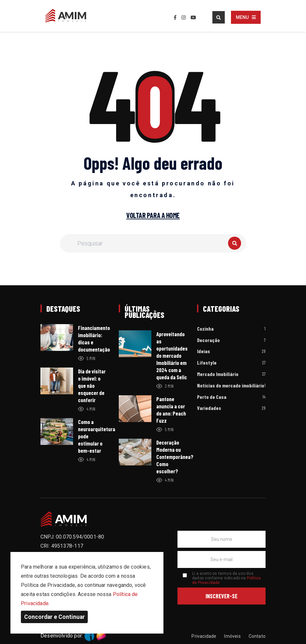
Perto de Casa (212, 397)
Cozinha (205, 329)
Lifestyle (207, 363)
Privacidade (204, 636)
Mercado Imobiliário (218, 374)
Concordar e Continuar (54, 617)
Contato (257, 636)
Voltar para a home (153, 215)
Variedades (209, 408)
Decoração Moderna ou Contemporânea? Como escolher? (175, 457)
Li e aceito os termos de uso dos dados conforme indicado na (226, 578)
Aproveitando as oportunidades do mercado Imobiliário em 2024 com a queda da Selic (172, 355)
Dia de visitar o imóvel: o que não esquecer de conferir (92, 385)
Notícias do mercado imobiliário (231, 386)
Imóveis (232, 636)
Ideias (204, 351)
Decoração (208, 340)
